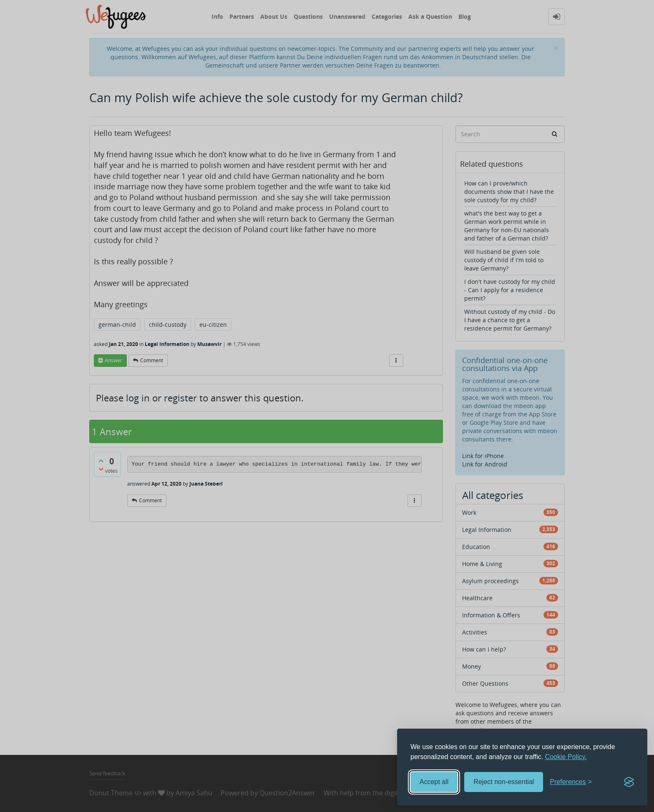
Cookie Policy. (566, 757)
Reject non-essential (504, 782)
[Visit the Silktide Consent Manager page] (629, 782)
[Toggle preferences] (571, 782)
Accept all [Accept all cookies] (434, 782)
